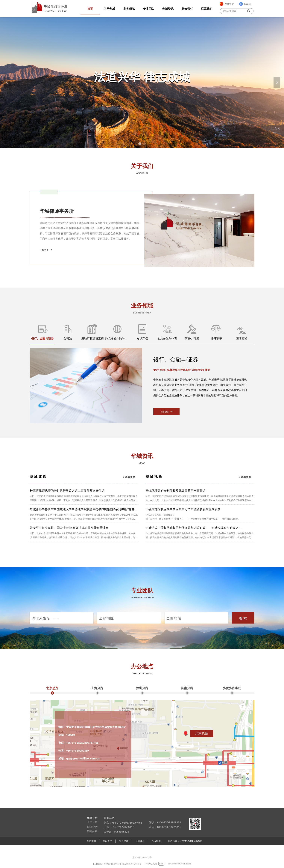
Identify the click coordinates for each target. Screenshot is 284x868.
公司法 (68, 339)
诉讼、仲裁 (192, 339)
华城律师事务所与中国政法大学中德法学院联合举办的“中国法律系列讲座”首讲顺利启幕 (83, 510)
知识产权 (142, 339)
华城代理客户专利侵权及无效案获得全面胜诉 (176, 491)
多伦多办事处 (232, 688)
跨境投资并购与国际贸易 (117, 339)
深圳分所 (142, 688)
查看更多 (242, 339)
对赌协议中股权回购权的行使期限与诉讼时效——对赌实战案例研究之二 (194, 528)
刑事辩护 (217, 339)
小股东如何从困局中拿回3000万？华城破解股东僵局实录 (183, 509)
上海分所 (97, 688)
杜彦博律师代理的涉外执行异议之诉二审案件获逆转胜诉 (67, 491)
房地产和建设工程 (92, 339)
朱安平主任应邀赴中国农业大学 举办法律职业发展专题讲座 (69, 528)
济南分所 (187, 688)
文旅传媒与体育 (167, 339)
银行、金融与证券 (42, 339)
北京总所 (52, 688)
